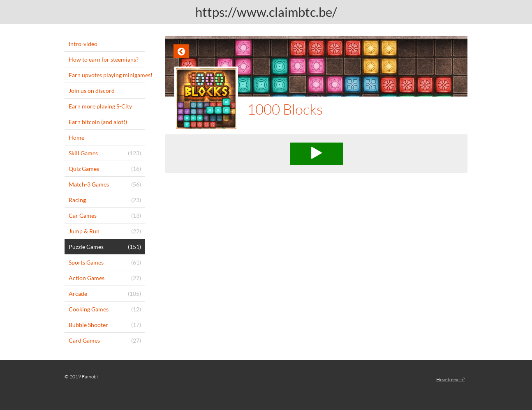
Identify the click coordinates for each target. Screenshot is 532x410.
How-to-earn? (450, 379)
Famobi (90, 377)
